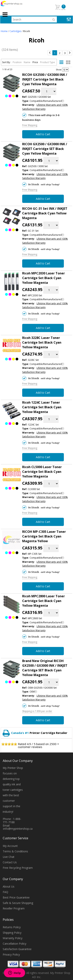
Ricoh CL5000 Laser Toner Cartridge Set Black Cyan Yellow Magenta (42, 472)
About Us (9, 886)
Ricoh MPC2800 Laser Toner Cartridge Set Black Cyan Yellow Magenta (44, 601)
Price (36, 62)
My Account (10, 846)
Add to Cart (43, 134)
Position (17, 62)
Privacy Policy (11, 954)
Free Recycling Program (18, 868)
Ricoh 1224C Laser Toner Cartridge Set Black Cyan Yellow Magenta (42, 407)
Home (4, 31)
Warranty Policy (13, 938)
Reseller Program (14, 908)
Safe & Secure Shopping (18, 903)
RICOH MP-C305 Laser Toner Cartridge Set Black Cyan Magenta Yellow (44, 536)
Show (59, 69)
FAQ (5, 892)
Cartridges (15, 31)
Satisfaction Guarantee (17, 949)
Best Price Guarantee (16, 897)
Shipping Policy (12, 933)
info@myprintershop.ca (18, 829)
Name (27, 62)
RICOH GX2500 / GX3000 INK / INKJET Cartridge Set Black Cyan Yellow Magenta (45, 79)
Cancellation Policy (15, 944)
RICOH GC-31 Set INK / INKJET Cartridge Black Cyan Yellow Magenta (45, 213)
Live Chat (9, 857)
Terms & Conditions (15, 851)
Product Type (47, 62)
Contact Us (10, 862)
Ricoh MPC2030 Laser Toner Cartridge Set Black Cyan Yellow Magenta (44, 278)
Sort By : (7, 62)
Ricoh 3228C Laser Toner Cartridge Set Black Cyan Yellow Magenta (42, 342)
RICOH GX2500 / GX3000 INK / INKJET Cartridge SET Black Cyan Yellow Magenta (45, 149)
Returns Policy (12, 927)
